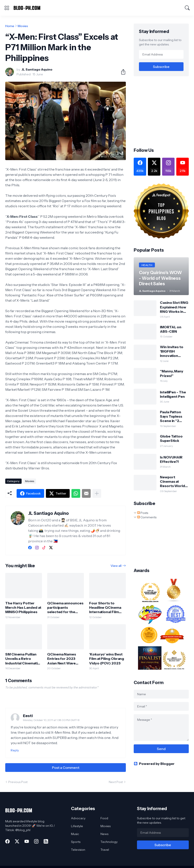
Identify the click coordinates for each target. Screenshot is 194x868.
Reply (15, 750)
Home (10, 26)
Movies (23, 26)
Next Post (116, 782)
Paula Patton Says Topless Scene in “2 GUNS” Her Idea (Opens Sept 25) (174, 416)
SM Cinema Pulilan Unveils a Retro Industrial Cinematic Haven (22, 659)
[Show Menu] (7, 8)
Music (75, 834)
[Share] (121, 72)
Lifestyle (77, 826)
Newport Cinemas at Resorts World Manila (172, 482)
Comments (147, 517)
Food (104, 818)
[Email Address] (161, 54)
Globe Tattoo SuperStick (171, 438)
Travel (105, 850)
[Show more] (97, 493)
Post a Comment (66, 768)
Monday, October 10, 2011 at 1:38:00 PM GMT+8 (51, 720)
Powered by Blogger (154, 764)
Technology (109, 842)
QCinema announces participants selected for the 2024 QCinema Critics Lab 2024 (65, 608)
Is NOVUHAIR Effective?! (171, 459)
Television (78, 850)
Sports (76, 842)
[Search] (187, 8)
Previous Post (18, 782)
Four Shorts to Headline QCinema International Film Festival (105, 608)
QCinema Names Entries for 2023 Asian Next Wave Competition (62, 659)
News (104, 834)
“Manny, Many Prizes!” (172, 373)
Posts (143, 513)
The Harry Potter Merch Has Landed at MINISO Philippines (23, 608)
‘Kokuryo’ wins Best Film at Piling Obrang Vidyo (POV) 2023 (107, 659)
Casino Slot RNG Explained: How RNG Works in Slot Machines (174, 307)
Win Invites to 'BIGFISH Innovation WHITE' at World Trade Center (174, 351)
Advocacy (78, 818)
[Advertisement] (164, 111)
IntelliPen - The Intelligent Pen (173, 394)
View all (116, 566)
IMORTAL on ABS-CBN (171, 329)
